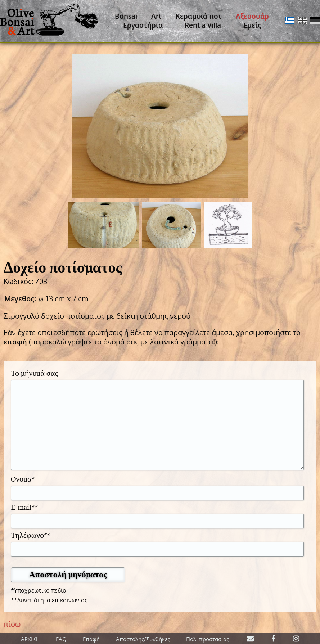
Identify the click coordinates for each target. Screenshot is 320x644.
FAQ (61, 639)
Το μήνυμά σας (34, 373)
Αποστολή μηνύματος (68, 574)
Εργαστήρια (143, 25)
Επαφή (91, 639)
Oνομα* (23, 479)
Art (156, 16)
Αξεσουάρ (252, 16)
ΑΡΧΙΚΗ (30, 639)
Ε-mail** (24, 507)
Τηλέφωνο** (31, 535)
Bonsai (126, 16)
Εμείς (252, 25)
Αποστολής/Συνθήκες (143, 639)
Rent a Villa (203, 25)
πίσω (12, 624)
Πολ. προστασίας (208, 639)
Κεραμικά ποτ (199, 16)
